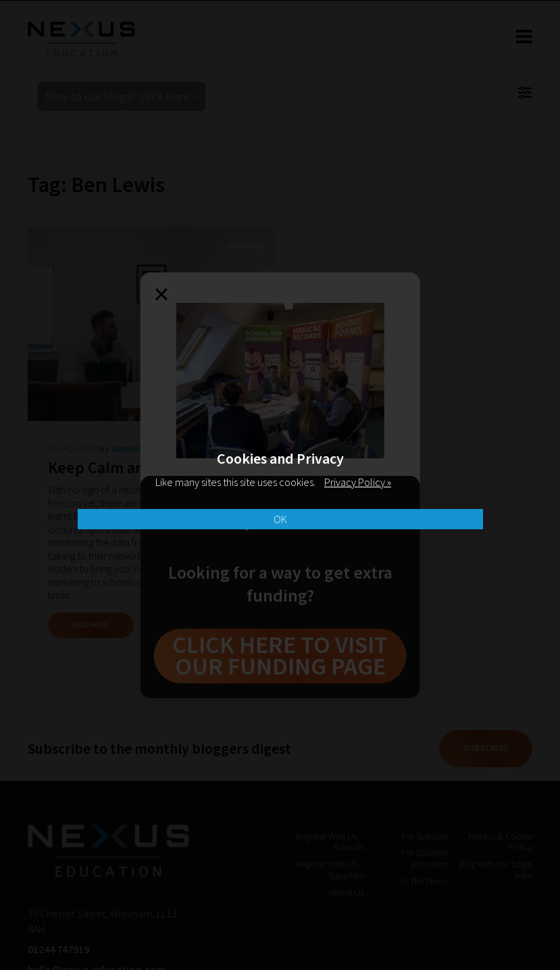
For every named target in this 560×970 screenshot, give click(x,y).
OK (280, 519)
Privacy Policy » (358, 482)
